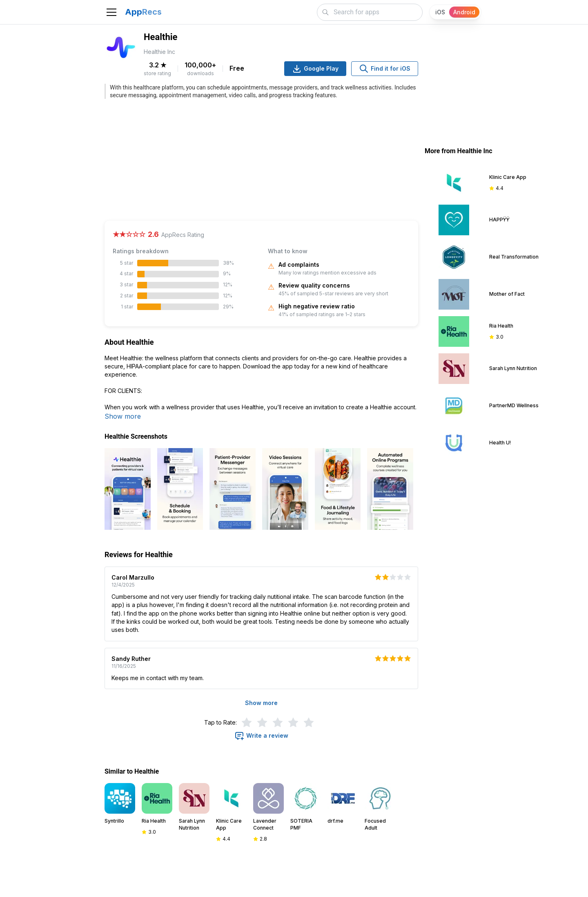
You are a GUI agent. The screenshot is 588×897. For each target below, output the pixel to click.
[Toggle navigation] (111, 12)
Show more (123, 416)
